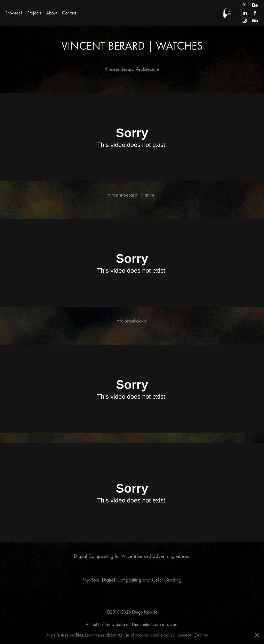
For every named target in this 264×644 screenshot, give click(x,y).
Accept (184, 635)
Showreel (14, 13)
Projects (34, 13)
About (51, 13)
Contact (69, 13)
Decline (201, 635)
